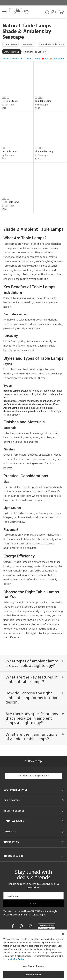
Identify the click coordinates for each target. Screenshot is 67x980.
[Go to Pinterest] (22, 926)
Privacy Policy (10, 915)
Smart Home (10, 44)
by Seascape (8, 105)
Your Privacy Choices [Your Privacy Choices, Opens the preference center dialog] (34, 966)
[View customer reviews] (47, 927)
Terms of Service (31, 915)
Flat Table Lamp (10, 101)
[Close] (63, 934)
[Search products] (47, 12)
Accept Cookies (33, 975)
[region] (33, 955)
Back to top (33, 761)
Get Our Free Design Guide (33, 776)
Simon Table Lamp (44, 152)
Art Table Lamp (9, 152)
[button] (4, 11)
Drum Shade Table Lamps (52, 44)
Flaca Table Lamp (10, 202)
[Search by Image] (54, 12)
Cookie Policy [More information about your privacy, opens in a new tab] (17, 959)
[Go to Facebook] (13, 926)
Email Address (14, 896)
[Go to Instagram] (31, 926)
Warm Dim (28, 44)
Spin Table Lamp (43, 101)
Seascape (13, 37)
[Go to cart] (62, 11)
